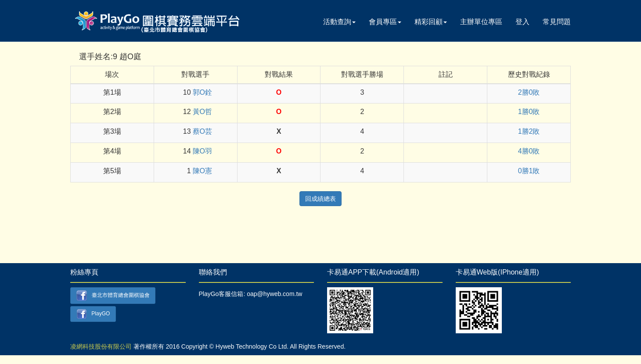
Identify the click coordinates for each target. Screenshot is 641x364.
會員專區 (385, 22)
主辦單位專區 (481, 22)
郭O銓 (202, 92)
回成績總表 (320, 199)
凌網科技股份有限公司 (101, 346)
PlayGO (93, 314)
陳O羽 (202, 151)
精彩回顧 (431, 22)
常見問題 (557, 22)
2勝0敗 (529, 92)
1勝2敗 (529, 131)
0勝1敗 (529, 171)
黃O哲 (202, 112)
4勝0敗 (529, 151)
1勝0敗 (529, 112)
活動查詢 (339, 22)
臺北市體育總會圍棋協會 (113, 296)
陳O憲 (202, 171)
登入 (522, 22)
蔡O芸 (202, 131)
